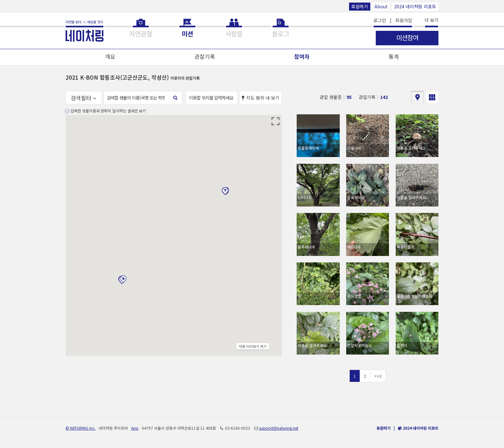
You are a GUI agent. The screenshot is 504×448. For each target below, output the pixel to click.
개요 (110, 56)
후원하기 (360, 6)
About (381, 6)
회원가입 (404, 20)
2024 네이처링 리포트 (415, 6)
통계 (394, 56)
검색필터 (84, 98)
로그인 (380, 20)
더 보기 (432, 20)
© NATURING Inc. (81, 428)
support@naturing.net (279, 428)
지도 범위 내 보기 (261, 98)
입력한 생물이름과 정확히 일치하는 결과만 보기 (108, 111)
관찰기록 (205, 56)
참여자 (302, 56)
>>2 (378, 376)
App (135, 428)
